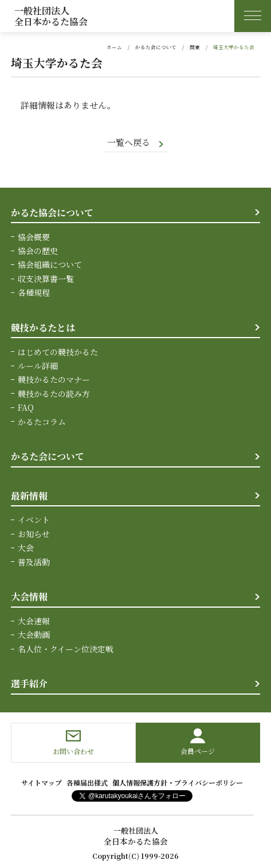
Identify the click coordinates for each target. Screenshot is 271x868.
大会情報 (29, 596)
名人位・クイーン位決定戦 (66, 648)
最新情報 (29, 495)
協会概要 (34, 237)
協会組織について (50, 264)
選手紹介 (29, 683)
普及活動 (34, 561)
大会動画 (34, 635)
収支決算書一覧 (46, 279)
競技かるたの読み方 (54, 394)
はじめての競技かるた (58, 351)
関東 (195, 47)
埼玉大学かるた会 (234, 47)
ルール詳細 (38, 366)
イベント (34, 520)
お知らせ (34, 533)
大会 (26, 548)
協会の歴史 (38, 251)
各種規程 (34, 292)
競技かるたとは (43, 327)
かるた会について (156, 47)
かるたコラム (42, 421)
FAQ (26, 407)
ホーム (114, 47)
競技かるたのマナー (54, 379)
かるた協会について (52, 213)
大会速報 (34, 621)
